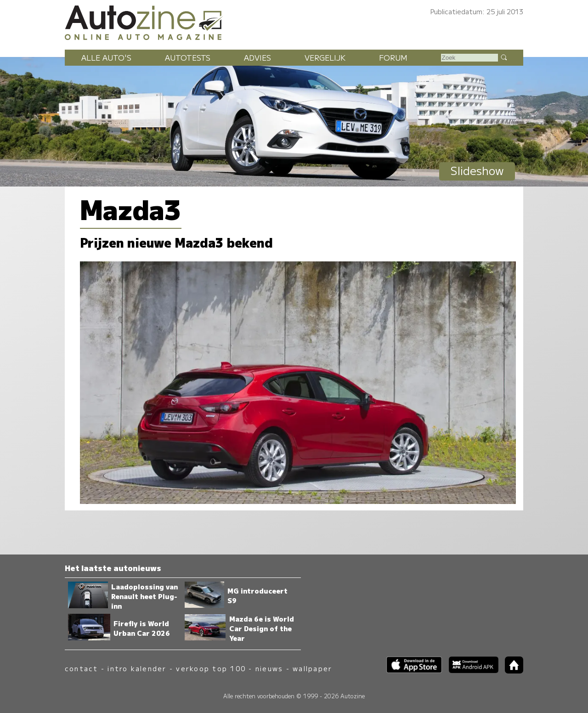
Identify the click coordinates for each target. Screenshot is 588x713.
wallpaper (312, 668)
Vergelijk (325, 57)
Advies (257, 57)
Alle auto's (106, 57)
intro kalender (137, 668)
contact (82, 668)
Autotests (188, 57)
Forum (393, 57)
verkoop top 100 (211, 668)
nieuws (269, 668)
